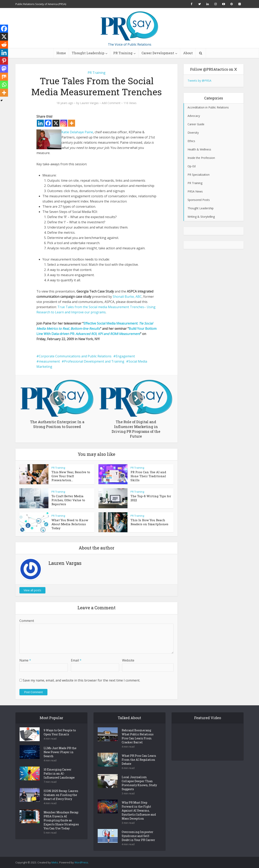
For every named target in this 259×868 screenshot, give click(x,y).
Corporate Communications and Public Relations (75, 356)
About (188, 53)
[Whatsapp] (4, 85)
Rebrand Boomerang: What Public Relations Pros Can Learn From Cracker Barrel (138, 736)
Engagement (125, 356)
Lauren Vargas (89, 103)
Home (61, 53)
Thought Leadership (88, 53)
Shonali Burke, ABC (127, 297)
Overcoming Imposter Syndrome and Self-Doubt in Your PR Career (138, 836)
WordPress (81, 862)
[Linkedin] (40, 123)
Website (128, 660)
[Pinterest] (4, 61)
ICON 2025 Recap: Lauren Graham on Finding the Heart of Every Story (61, 795)
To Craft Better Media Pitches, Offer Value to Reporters (68, 500)
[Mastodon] (4, 69)
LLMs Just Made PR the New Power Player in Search (60, 752)
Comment (27, 621)
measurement (49, 361)
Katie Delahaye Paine (77, 132)
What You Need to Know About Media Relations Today (70, 524)
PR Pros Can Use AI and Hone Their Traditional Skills (148, 476)
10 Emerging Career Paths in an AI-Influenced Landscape (59, 773)
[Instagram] (64, 123)
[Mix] (4, 77)
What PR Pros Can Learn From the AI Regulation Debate (139, 760)
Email (76, 660)
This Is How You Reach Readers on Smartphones (149, 522)
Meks (55, 862)
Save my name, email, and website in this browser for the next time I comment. (81, 680)
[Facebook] (48, 123)
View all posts (32, 590)
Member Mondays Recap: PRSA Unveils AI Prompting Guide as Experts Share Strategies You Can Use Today (61, 820)
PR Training (123, 53)
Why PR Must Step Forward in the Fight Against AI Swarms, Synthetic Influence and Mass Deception (139, 810)
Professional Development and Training (94, 361)
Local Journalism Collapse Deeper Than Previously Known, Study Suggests (139, 783)
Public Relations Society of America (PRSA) (41, 4)
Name (25, 660)
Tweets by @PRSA (199, 81)
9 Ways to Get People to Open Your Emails (60, 732)
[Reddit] (4, 45)
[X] (56, 123)
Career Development (158, 53)
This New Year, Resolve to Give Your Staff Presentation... (71, 476)
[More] (72, 123)
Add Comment (111, 103)
